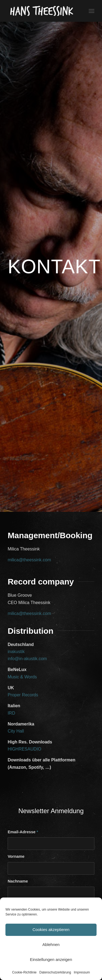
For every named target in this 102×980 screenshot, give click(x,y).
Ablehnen (51, 944)
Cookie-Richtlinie (24, 972)
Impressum (82, 972)
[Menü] (92, 11)
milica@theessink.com (29, 560)
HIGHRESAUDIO (24, 749)
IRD (11, 713)
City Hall (16, 731)
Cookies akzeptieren (51, 930)
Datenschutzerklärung (55, 972)
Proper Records (23, 695)
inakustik (16, 652)
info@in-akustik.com (27, 659)
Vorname (16, 856)
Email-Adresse (23, 832)
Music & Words (22, 677)
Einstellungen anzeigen (51, 959)
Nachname (18, 881)
